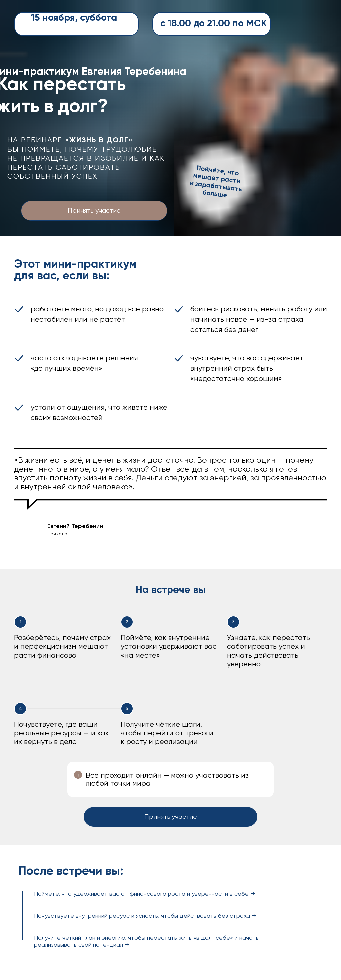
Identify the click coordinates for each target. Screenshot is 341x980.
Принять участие (94, 211)
